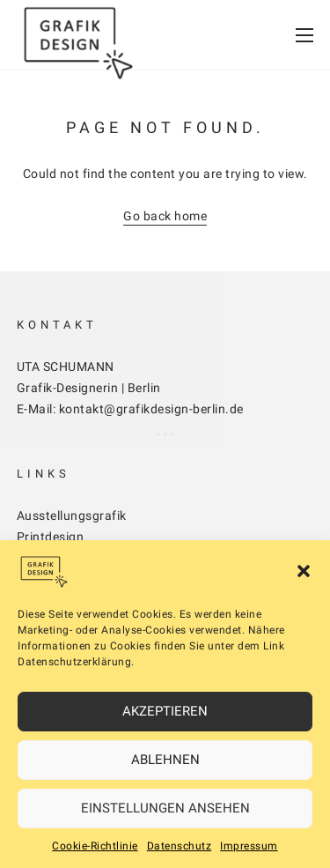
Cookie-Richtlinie (95, 846)
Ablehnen (165, 760)
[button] (304, 571)
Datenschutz (180, 846)
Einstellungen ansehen (165, 808)
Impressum (249, 846)
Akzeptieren (165, 711)
